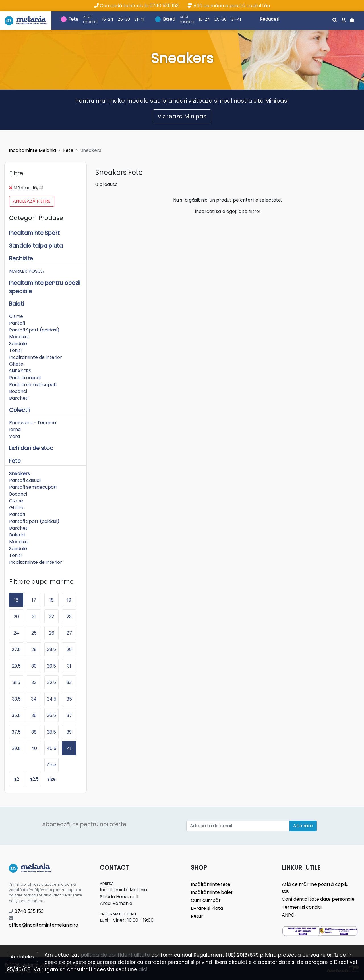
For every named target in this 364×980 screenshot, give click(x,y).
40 (34, 748)
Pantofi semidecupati (33, 385)
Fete (73, 19)
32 (34, 682)
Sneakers (19, 474)
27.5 (16, 649)
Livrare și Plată (207, 908)
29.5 (16, 666)
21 (34, 617)
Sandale (18, 344)
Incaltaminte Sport (34, 233)
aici (143, 969)
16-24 (108, 19)
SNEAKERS (20, 371)
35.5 (16, 715)
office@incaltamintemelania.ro (44, 922)
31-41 (139, 19)
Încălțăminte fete (211, 884)
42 (16, 779)
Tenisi (15, 350)
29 (69, 649)
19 (69, 600)
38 (34, 732)
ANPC (288, 915)
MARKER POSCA (27, 271)
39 (69, 732)
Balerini (17, 535)
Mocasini (19, 337)
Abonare (303, 826)
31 (69, 666)
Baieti (169, 19)
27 (69, 633)
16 (16, 600)
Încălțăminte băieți (212, 892)
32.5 (52, 682)
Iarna (15, 429)
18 (52, 600)
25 (34, 633)
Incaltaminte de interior (36, 357)
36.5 (51, 715)
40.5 (51, 748)
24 (16, 633)
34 (34, 699)
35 (69, 699)
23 (69, 617)
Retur (197, 916)
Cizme (16, 316)
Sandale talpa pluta (36, 246)
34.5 (52, 699)
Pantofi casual (25, 378)
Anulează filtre (32, 201)
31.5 (16, 682)
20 (16, 617)
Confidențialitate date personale (318, 899)
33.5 (16, 699)
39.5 (16, 748)
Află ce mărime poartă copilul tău (228, 6)
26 (52, 633)
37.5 (16, 732)
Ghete (16, 364)
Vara (15, 436)
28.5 (51, 649)
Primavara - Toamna (33, 423)
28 (34, 649)
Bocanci (18, 391)
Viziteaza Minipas (182, 116)
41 (69, 748)
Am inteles (22, 957)
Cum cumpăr (206, 900)
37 (69, 715)
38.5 (51, 732)
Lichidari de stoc (31, 448)
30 (34, 666)
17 (34, 600)
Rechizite (21, 259)
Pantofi (17, 323)
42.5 (34, 779)
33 (69, 682)
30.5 (51, 666)
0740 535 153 (26, 911)
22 (51, 617)
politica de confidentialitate (115, 955)
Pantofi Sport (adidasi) (34, 330)
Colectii (19, 410)
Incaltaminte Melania (32, 150)
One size (52, 767)
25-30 (124, 19)
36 (34, 715)
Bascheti (19, 398)
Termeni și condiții (302, 907)
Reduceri (269, 19)
